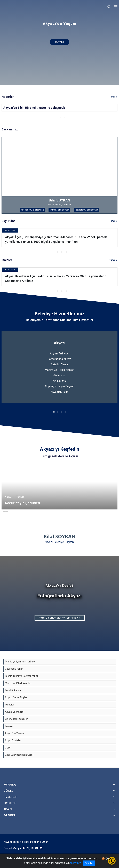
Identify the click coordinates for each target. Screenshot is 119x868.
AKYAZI (8, 809)
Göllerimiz (59, 375)
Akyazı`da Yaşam (14, 733)
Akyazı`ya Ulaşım (14, 712)
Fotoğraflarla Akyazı (60, 359)
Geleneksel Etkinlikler (16, 719)
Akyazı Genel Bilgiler (16, 698)
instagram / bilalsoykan (86, 210)
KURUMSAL (10, 785)
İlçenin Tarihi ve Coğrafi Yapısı (21, 676)
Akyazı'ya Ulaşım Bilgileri (60, 386)
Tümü (112, 97)
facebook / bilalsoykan (33, 210)
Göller (8, 748)
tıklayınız (76, 863)
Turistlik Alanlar (60, 364)
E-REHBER (9, 815)
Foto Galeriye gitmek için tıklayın (60, 618)
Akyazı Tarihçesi (60, 353)
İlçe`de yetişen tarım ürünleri (21, 662)
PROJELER (10, 803)
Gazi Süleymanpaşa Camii (19, 755)
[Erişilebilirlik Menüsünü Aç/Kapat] (112, 861)
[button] (54, 117)
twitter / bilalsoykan (59, 210)
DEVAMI (60, 42)
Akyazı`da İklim (13, 741)
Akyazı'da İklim (60, 392)
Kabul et (89, 863)
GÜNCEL (8, 791)
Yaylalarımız (59, 381)
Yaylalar (9, 726)
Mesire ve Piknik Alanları (59, 370)
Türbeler (9, 705)
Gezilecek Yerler (14, 669)
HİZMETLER (10, 797)
